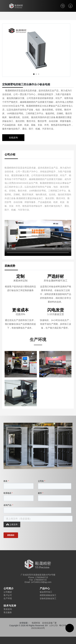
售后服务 (8, 612)
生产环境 (8, 598)
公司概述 (8, 592)
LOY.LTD (54, 625)
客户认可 (8, 595)
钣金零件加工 (46, 592)
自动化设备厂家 (49, 623)
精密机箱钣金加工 (48, 595)
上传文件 (12, 524)
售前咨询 (8, 609)
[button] (34, 74)
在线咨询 (13, 138)
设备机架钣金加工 (48, 598)
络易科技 (36, 623)
